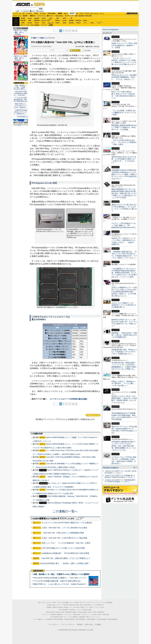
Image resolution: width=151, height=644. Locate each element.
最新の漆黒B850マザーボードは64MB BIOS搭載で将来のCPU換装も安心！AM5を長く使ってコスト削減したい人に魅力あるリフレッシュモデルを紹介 (124, 193)
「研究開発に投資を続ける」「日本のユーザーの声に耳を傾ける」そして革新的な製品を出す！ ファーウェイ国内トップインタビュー (124, 255)
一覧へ (134, 468)
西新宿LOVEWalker (70, 619)
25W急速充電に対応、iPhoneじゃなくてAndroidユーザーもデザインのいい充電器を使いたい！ (124, 352)
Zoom (92, 23)
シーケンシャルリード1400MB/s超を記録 (69, 399)
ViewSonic (78, 21)
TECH (36, 13)
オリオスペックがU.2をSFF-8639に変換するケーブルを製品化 (67, 523)
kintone (37, 23)
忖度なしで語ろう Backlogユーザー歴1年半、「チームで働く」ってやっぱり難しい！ (124, 384)
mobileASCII (82, 617)
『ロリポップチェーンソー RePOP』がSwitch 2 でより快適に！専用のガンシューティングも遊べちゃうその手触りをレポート (124, 61)
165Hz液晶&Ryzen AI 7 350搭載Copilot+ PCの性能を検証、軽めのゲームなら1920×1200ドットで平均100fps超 (124, 416)
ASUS (65, 18)
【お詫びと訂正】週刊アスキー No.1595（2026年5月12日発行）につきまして (121, 472)
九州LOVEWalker (91, 619)
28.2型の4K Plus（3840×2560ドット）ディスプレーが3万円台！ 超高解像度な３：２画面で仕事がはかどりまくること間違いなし (124, 366)
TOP (39, 603)
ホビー (66, 13)
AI (20, 13)
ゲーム (102, 14)
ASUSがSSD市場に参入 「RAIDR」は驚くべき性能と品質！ (65, 563)
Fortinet (78, 23)
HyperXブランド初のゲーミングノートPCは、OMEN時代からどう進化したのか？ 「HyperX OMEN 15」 (124, 241)
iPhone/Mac (52, 13)
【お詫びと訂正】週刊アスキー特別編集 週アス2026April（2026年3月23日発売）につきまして (120, 476)
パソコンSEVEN (51, 18)
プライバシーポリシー (68, 625)
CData (64, 23)
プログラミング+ (69, 16)
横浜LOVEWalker (59, 619)
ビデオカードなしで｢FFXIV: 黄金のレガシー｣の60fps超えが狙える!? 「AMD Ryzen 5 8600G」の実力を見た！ (124, 460)
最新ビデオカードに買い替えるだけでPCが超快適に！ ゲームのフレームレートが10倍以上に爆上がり (124, 208)
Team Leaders (77, 615)
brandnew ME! (51, 25)
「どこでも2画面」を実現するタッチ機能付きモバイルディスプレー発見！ (124, 113)
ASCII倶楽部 (132, 14)
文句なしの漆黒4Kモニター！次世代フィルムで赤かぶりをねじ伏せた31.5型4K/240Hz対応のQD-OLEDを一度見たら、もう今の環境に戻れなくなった (124, 292)
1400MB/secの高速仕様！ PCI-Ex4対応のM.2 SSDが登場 (65, 553)
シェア (52, 50)
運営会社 (80, 625)
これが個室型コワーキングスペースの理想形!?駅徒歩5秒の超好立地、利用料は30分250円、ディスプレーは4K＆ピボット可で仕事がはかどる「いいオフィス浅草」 (124, 273)
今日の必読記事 (54, 617)
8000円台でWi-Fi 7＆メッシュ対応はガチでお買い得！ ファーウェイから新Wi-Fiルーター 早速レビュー (124, 323)
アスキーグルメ (41, 16)
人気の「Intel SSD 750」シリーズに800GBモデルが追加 (64, 528)
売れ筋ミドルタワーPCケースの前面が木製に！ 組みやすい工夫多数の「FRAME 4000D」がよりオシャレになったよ (124, 399)
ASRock (57, 21)
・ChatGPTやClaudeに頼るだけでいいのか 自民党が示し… (20, 112)
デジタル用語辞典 (73, 617)
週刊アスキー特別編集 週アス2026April (21, 58)
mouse (30, 18)
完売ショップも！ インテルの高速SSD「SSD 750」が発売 (66, 543)
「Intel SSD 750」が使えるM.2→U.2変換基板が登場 (63, 533)
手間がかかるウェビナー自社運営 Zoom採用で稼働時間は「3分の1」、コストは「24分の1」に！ (125, 77)
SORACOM (68, 612)
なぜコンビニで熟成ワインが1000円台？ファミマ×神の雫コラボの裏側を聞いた (124, 305)
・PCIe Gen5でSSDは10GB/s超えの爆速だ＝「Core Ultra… (20, 93)
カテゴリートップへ (93, 415)
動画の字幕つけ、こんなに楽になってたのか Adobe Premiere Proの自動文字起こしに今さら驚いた (74, 584)
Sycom (44, 18)
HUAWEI (71, 21)
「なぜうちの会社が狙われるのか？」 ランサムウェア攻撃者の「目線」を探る (124, 142)
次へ (74, 31)
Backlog (71, 23)
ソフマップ (44, 25)
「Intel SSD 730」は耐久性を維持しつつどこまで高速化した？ (65, 558)
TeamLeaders (59, 16)
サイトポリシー (54, 625)
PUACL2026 (88, 16)
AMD (30, 21)
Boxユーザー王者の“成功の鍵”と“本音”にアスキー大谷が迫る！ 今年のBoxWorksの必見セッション (124, 95)
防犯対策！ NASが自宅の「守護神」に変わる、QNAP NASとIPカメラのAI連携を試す (124, 335)
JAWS (23, 23)
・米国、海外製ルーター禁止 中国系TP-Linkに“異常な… (20, 87)
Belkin (85, 21)
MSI (58, 18)
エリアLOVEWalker (48, 619)
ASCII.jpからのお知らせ (111, 468)
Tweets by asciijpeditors (110, 29)
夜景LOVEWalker (81, 619)
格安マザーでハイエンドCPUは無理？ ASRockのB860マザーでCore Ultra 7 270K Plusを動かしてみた (124, 430)
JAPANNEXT (37, 25)
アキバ (81, 13)
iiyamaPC (37, 18)
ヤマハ (85, 23)
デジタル (43, 13)
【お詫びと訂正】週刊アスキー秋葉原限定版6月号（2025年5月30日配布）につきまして (120, 481)
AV (77, 13)
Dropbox (58, 23)
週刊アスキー (50, 16)
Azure (44, 23)
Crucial (65, 21)
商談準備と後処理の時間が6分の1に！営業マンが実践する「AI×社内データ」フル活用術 (124, 127)
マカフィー (23, 25)
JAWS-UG (55, 607)
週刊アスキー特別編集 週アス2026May (21, 32)
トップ (15, 13)
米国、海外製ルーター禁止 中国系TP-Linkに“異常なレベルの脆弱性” (62, 574)
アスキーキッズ (17, 16)
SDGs (77, 16)
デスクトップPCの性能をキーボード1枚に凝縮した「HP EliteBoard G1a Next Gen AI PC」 (124, 225)
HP (71, 18)
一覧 (67, 50)
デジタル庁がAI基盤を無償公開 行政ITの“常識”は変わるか (57, 581)
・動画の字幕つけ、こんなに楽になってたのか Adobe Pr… (20, 106)
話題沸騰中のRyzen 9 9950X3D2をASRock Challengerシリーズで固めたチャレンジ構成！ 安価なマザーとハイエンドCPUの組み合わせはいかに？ (124, 174)
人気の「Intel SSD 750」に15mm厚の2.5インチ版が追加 (65, 538)
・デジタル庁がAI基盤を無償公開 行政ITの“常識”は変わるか (21, 100)
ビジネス (29, 13)
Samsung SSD (50, 612)
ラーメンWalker (37, 619)
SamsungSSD (49, 20)
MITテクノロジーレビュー (93, 617)
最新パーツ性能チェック (41, 38)
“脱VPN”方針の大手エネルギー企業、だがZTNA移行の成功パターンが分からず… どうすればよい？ (124, 160)
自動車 (60, 13)
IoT (24, 13)
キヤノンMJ (30, 25)
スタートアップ (94, 14)
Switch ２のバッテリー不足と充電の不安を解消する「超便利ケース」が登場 (124, 45)
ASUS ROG (37, 21)
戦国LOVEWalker (113, 619)
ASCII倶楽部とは (23, 117)
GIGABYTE (44, 21)
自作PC (39, 4)
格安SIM (25, 16)
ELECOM (23, 21)
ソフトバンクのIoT (99, 23)
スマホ (87, 13)
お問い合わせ (89, 625)
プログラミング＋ (86, 615)
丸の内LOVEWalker (102, 619)
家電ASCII (33, 16)
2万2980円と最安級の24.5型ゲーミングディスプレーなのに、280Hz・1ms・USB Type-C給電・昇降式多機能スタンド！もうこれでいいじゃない (124, 446)
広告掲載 (98, 625)
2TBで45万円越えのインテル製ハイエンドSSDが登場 (63, 548)
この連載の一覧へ (65, 511)
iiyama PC (72, 605)
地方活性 (81, 16)
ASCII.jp (23, 4)
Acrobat (30, 23)
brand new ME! (87, 610)
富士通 (23, 18)
